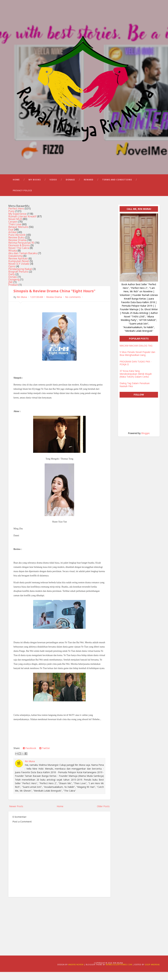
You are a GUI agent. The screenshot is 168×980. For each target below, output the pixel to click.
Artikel (13, 240)
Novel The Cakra (19, 256)
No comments (73, 305)
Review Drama (17, 248)
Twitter (45, 756)
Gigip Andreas (152, 973)
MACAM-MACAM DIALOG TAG (136, 354)
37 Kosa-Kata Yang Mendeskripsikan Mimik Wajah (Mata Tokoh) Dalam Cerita (136, 382)
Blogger (145, 441)
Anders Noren (76, 973)
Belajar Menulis (18, 235)
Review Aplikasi (18, 266)
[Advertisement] (59, 932)
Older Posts (103, 814)
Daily (12, 282)
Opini (12, 274)
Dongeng (14, 287)
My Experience (17, 222)
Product (13, 293)
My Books (35, 187)
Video (53, 187)
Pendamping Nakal (20, 277)
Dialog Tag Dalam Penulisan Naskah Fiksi (135, 393)
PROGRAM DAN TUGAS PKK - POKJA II (136, 371)
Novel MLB (15, 227)
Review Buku (16, 245)
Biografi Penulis (18, 279)
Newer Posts (16, 814)
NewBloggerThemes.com (119, 973)
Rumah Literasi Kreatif (22, 224)
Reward (89, 187)
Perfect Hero (16, 216)
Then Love (15, 232)
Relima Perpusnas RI (21, 251)
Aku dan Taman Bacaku (23, 261)
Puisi (11, 219)
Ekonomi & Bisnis (19, 253)
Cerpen (13, 230)
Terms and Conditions (117, 187)
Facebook (30, 756)
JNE (11, 290)
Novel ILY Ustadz (19, 272)
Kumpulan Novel (19, 269)
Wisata (13, 258)
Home (16, 187)
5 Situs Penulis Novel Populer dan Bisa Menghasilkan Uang (137, 362)
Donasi (70, 187)
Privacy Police (22, 198)
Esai (11, 237)
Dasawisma (16, 264)
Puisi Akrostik (17, 243)
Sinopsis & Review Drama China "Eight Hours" (56, 299)
